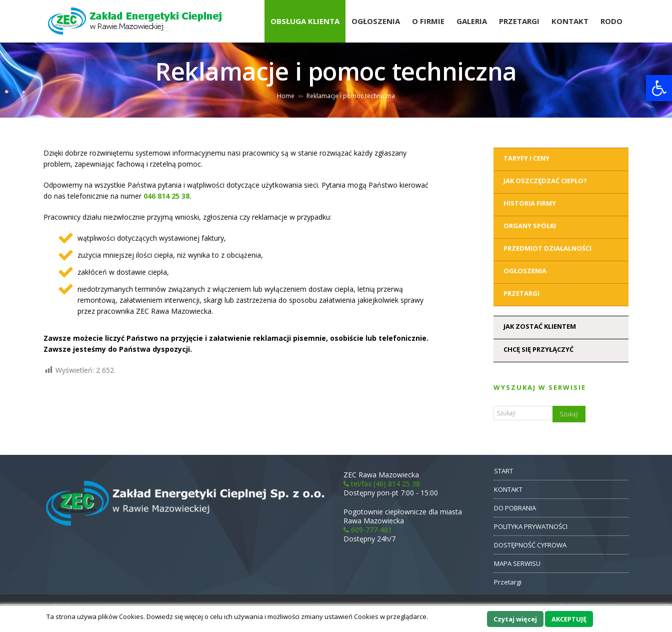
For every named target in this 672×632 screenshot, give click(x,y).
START (503, 471)
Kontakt (570, 21)
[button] (659, 88)
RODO (611, 21)
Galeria (472, 21)
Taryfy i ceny (526, 158)
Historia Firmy (530, 203)
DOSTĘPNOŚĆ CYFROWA (530, 545)
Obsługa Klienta (305, 21)
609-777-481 (368, 530)
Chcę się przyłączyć (538, 349)
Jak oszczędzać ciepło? (545, 181)
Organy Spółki (530, 226)
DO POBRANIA (515, 508)
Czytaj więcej (515, 619)
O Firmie (428, 21)
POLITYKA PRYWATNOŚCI (531, 526)
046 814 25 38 (166, 196)
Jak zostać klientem (540, 326)
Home (286, 96)
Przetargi (519, 21)
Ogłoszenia (376, 21)
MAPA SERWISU (517, 563)
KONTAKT (508, 489)
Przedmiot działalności (547, 248)
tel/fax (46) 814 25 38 (382, 484)
